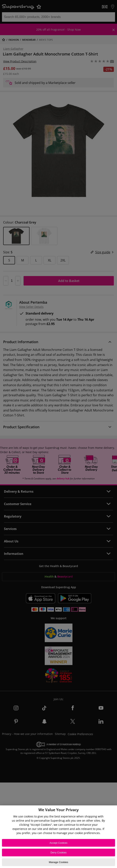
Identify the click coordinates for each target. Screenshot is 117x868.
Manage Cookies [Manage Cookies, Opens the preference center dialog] (59, 862)
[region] (58, 837)
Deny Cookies (58, 852)
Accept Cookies (58, 843)
